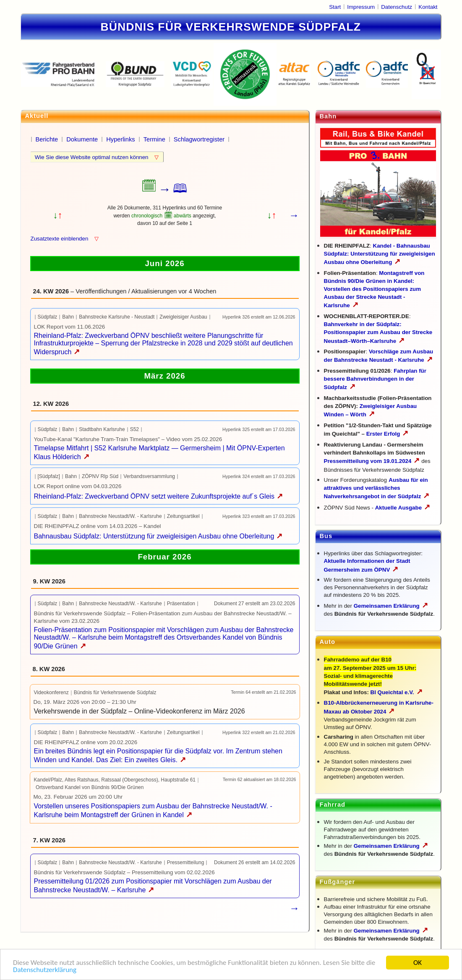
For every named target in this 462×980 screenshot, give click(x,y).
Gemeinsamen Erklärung (387, 606)
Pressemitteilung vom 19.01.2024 (372, 461)
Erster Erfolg (388, 434)
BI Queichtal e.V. (397, 692)
